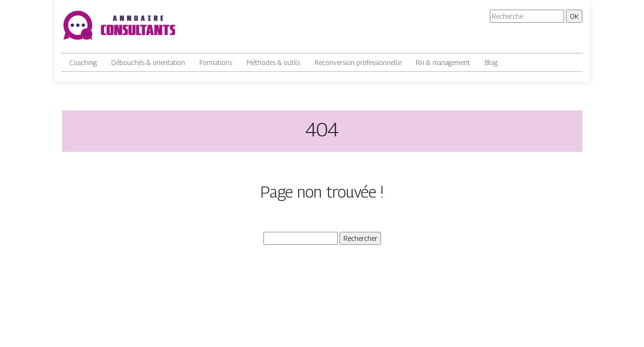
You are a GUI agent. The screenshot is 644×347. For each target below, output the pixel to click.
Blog (491, 62)
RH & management (443, 62)
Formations (216, 62)
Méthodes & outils (273, 62)
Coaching (83, 62)
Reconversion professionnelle (358, 62)
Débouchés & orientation (148, 62)
